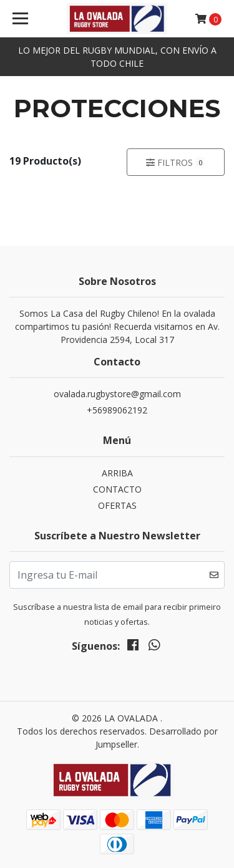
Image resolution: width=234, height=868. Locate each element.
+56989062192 (117, 410)
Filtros (175, 162)
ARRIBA (117, 473)
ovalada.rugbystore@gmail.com (117, 394)
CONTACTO (117, 489)
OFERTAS (117, 505)
